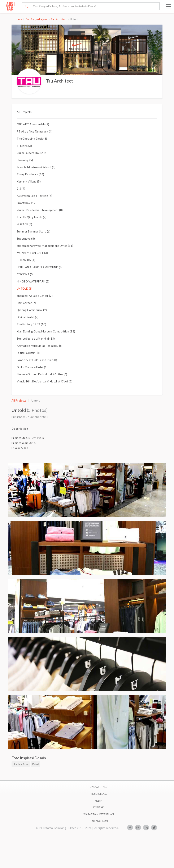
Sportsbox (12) (27, 203)
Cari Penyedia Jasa (36, 19)
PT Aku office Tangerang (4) (35, 131)
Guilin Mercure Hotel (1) (32, 367)
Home (18, 19)
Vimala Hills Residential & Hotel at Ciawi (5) (45, 381)
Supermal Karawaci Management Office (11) (45, 246)
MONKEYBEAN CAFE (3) (32, 253)
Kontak (98, 807)
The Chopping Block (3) (32, 139)
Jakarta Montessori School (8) (36, 167)
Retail (36, 764)
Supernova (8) (26, 239)
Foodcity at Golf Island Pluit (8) (37, 360)
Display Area (21, 764)
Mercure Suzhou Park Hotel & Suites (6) (42, 374)
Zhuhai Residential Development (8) (40, 210)
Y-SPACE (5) (25, 224)
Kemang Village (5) (29, 181)
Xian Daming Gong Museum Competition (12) (46, 331)
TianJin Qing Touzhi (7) (32, 217)
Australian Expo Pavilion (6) (34, 196)
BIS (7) (21, 189)
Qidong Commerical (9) (32, 310)
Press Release (99, 794)
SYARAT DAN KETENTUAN (99, 814)
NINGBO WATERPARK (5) (33, 281)
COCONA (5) (25, 274)
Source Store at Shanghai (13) (36, 339)
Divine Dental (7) (28, 317)
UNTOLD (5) (25, 289)
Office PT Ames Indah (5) (33, 124)
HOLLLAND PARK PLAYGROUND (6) (40, 267)
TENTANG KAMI (99, 821)
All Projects (24, 112)
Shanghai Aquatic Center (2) (35, 296)
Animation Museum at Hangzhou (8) (40, 346)
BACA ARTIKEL (99, 787)
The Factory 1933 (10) (31, 324)
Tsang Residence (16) (31, 174)
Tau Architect (59, 19)
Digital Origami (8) (29, 353)
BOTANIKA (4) (26, 260)
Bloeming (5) (25, 160)
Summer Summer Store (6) (34, 231)
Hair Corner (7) (26, 303)
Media (99, 801)
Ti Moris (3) (24, 146)
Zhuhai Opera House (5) (32, 153)
